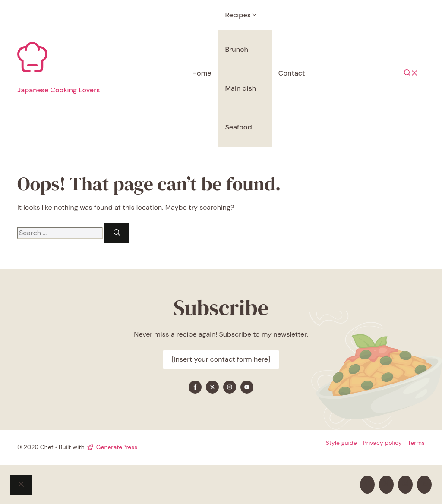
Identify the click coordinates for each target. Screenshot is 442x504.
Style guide (341, 443)
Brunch (236, 49)
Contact (292, 73)
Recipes (245, 15)
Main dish (240, 88)
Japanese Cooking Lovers (58, 90)
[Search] (117, 233)
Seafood (238, 127)
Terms (416, 443)
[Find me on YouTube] (247, 387)
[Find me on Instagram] (230, 387)
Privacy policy (382, 443)
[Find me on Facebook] (195, 387)
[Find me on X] (212, 387)
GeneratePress (117, 447)
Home (202, 73)
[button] (411, 73)
